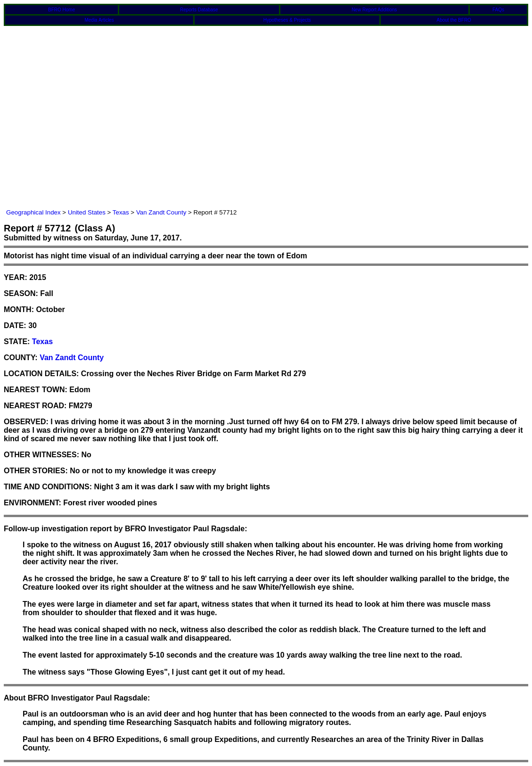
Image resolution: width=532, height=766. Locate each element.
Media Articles (99, 20)
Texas (121, 212)
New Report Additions (374, 10)
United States (87, 212)
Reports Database (199, 10)
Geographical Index (33, 212)
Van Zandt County (161, 212)
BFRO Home (61, 10)
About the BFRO (454, 20)
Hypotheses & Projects (287, 20)
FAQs (498, 10)
